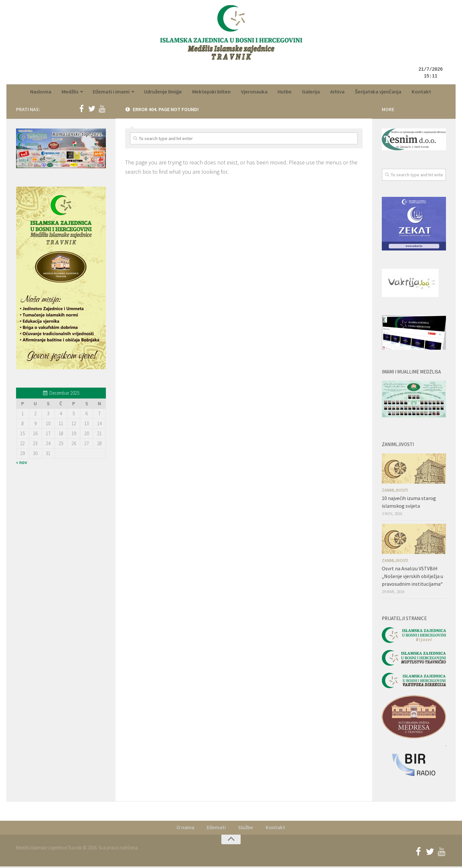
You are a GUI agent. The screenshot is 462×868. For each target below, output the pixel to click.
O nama (186, 829)
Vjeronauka (256, 92)
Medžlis (74, 92)
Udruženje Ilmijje (166, 92)
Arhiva (336, 92)
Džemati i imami (115, 92)
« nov (21, 464)
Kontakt (418, 92)
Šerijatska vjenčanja (376, 92)
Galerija (311, 92)
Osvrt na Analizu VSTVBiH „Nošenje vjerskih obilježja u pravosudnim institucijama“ (412, 577)
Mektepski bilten (214, 92)
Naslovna (45, 92)
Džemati (216, 829)
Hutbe (286, 92)
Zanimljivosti (395, 491)
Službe (246, 829)
